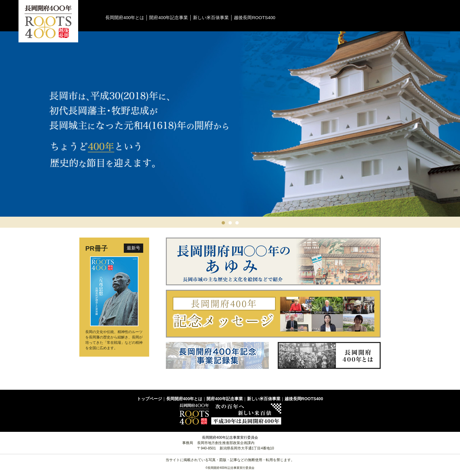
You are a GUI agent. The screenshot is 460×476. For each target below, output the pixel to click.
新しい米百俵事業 (211, 17)
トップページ (149, 399)
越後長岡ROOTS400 (254, 17)
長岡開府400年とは (125, 17)
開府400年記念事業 (169, 17)
